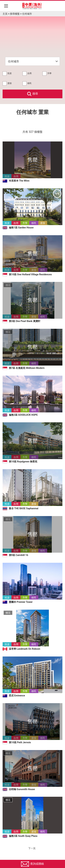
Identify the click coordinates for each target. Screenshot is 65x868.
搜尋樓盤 (15, 14)
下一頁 (32, 848)
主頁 (5, 14)
